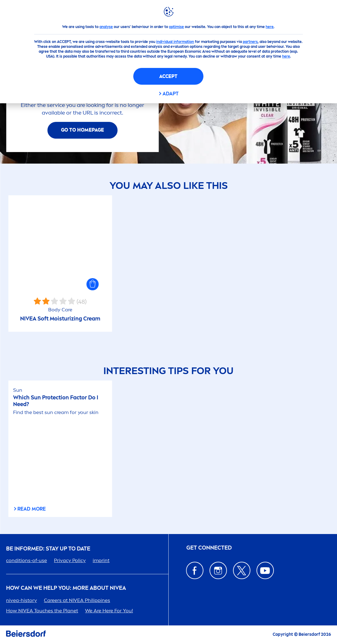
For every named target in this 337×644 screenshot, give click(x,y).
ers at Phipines (77, 600)
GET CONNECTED (209, 548)
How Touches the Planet (42, 611)
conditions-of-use (27, 560)
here (270, 27)
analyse (106, 27)
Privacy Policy (70, 560)
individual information (175, 42)
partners (250, 42)
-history (22, 600)
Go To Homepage (82, 130)
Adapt (171, 94)
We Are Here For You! (109, 611)
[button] (93, 284)
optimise (176, 27)
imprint (101, 560)
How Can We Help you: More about (66, 588)
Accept (168, 76)
